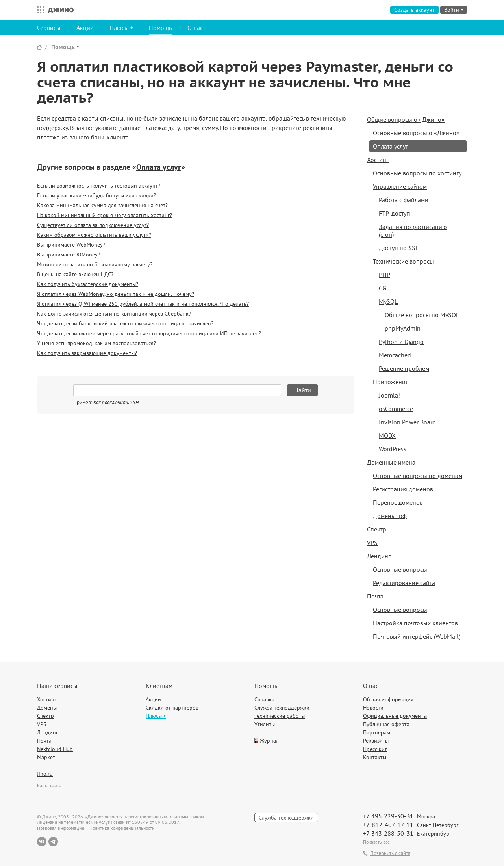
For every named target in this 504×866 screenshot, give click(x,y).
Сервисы (49, 28)
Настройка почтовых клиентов (415, 623)
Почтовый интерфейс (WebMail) (417, 636)
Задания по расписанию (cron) (413, 230)
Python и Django (401, 342)
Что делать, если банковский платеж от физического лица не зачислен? (125, 323)
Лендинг (379, 556)
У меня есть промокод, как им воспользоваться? (96, 343)
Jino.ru (45, 774)
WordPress (393, 449)
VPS (372, 543)
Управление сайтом (400, 186)
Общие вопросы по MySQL (422, 315)
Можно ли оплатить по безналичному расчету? (95, 264)
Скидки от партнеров (172, 708)
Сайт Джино (39, 47)
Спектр (377, 529)
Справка (264, 699)
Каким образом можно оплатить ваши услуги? (94, 235)
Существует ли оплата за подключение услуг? (93, 225)
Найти (303, 390)
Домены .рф (390, 516)
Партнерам (377, 732)
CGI (384, 288)
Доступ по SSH (399, 248)
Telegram (53, 842)
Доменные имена (391, 462)
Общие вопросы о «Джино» (406, 119)
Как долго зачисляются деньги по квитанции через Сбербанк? (114, 314)
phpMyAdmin (403, 328)
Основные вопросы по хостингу (417, 173)
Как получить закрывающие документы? (87, 353)
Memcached (395, 355)
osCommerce (396, 409)
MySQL (388, 301)
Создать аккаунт (414, 10)
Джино (61, 10)
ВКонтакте (42, 842)
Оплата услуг (159, 167)
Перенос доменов (398, 502)
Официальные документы (395, 716)
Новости (373, 708)
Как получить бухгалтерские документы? (88, 284)
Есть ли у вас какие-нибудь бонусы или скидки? (96, 195)
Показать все (376, 842)
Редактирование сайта (404, 583)
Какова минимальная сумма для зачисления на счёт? (102, 205)
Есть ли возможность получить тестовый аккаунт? (99, 186)
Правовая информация (61, 828)
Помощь (160, 28)
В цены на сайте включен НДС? (75, 274)
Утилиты (265, 724)
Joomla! (389, 395)
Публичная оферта (386, 724)
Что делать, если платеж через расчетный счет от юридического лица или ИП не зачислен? (149, 333)
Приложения (391, 382)
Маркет (46, 757)
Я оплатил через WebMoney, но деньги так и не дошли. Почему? (116, 294)
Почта (375, 596)
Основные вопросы (400, 569)
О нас (195, 28)
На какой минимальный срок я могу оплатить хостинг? (105, 215)
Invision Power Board (407, 422)
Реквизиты (376, 741)
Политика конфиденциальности (122, 828)
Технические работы (280, 716)
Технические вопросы (403, 261)
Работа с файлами (404, 200)
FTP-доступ (394, 213)
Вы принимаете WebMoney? (71, 245)
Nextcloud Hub (55, 749)
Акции (85, 28)
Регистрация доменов (403, 489)
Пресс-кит (375, 749)
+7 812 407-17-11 (388, 825)
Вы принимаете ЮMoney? (69, 255)
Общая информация (388, 699)
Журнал (269, 741)
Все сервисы (39, 10)
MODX (387, 435)
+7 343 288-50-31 (388, 833)
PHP (384, 275)
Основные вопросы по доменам (418, 476)
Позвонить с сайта (390, 853)
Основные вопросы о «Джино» (416, 133)
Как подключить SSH (116, 402)
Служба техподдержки (282, 708)
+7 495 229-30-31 (388, 816)
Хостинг (378, 160)
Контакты (375, 757)
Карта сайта (49, 785)
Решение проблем (404, 368)
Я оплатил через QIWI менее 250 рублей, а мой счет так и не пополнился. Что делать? (143, 304)
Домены (47, 708)
